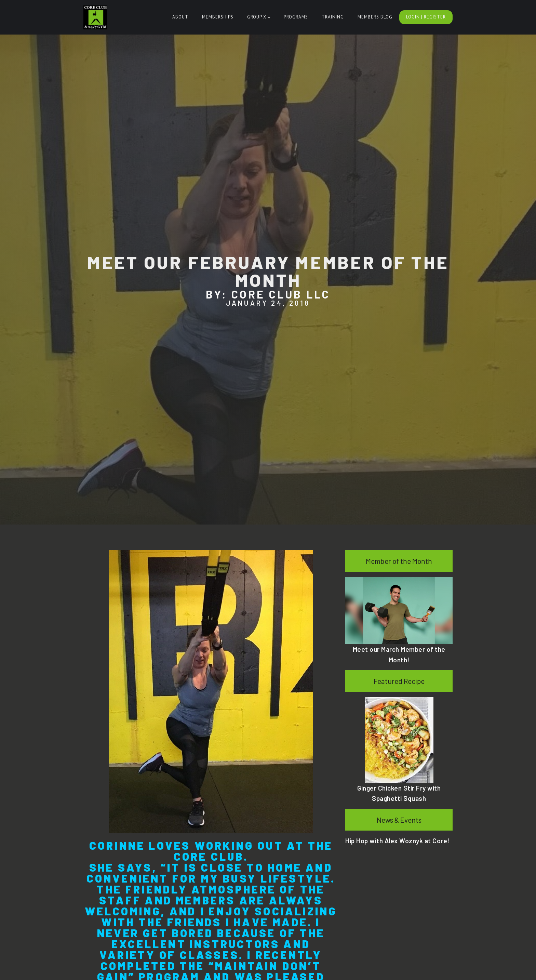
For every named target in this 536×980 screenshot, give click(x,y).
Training (333, 17)
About (180, 17)
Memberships (218, 17)
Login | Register (426, 17)
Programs (296, 17)
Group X (257, 17)
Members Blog (375, 17)
